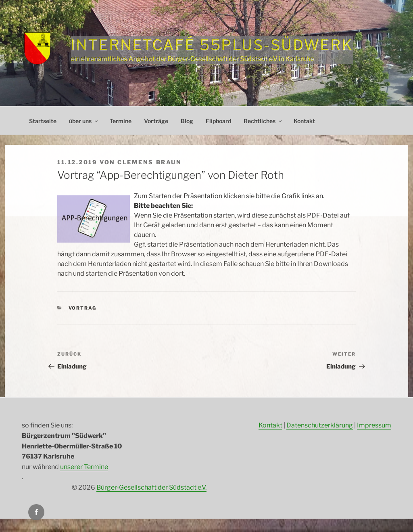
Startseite (43, 121)
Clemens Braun (149, 162)
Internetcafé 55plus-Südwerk (212, 45)
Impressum (374, 425)
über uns (84, 121)
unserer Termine (84, 467)
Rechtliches (263, 121)
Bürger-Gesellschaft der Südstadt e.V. (151, 487)
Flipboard (218, 121)
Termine (121, 121)
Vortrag (83, 308)
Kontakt (304, 121)
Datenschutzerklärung (320, 425)
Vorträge (156, 121)
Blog (187, 121)
